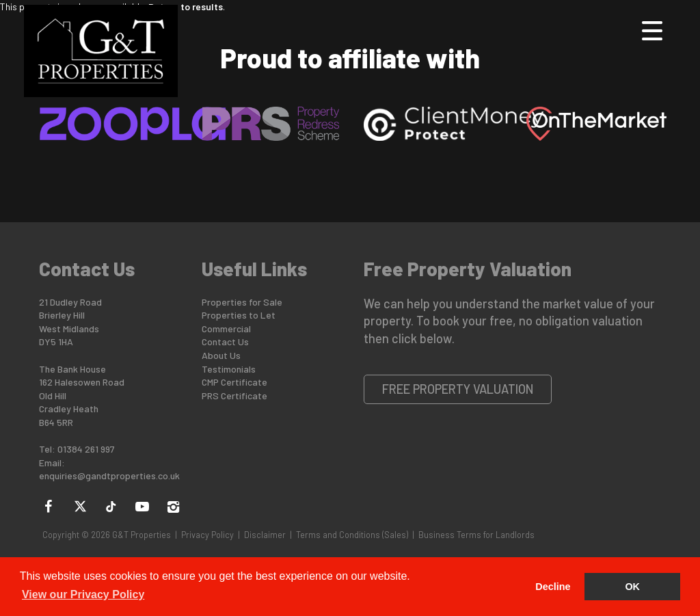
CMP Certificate (234, 382)
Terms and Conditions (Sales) (352, 535)
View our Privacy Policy (83, 594)
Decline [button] (553, 587)
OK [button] (632, 587)
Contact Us (225, 342)
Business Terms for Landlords (476, 535)
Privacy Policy (207, 535)
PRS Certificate (234, 396)
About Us (221, 355)
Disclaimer (265, 535)
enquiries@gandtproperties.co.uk (109, 476)
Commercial (226, 329)
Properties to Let (239, 315)
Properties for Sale (242, 302)
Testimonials (229, 369)
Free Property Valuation (458, 389)
